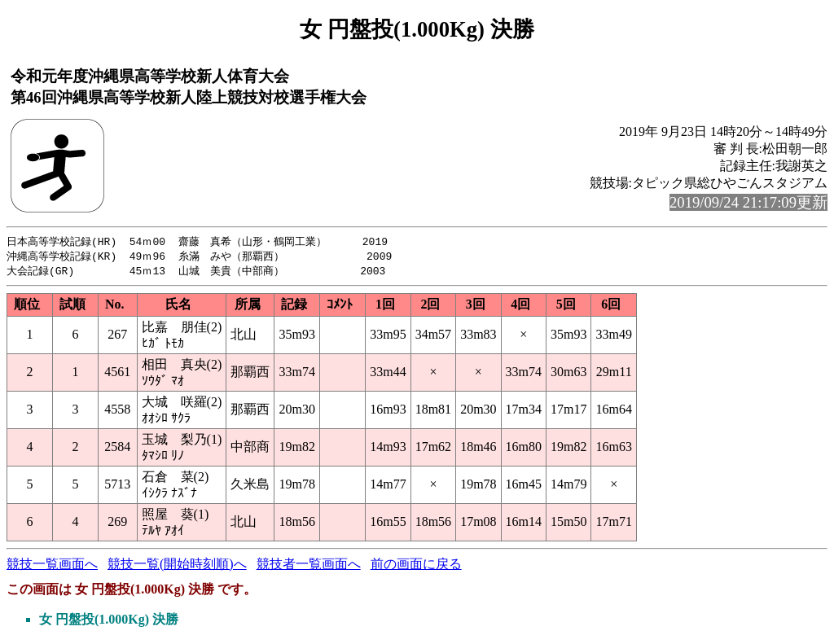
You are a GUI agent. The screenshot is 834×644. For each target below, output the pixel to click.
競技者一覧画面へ (309, 566)
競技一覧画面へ (52, 566)
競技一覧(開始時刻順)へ (177, 566)
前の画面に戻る (416, 566)
